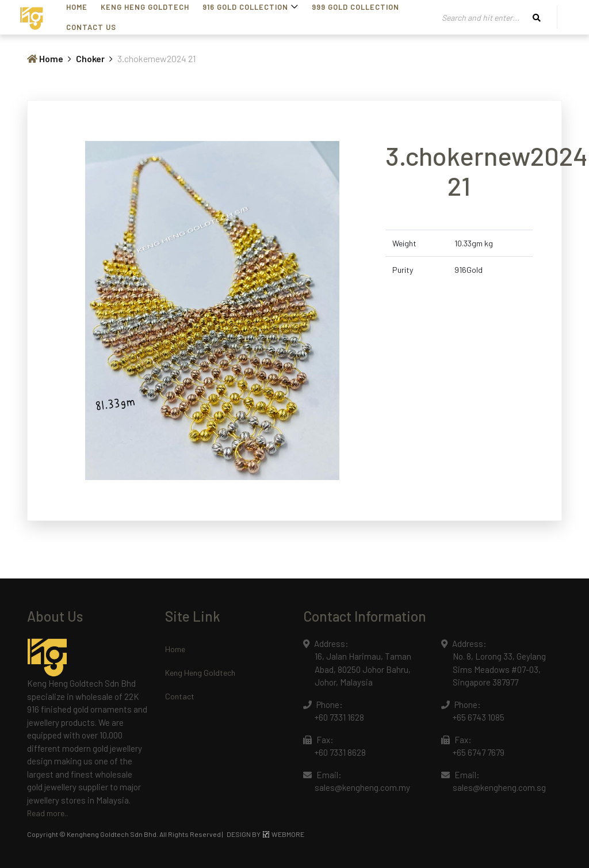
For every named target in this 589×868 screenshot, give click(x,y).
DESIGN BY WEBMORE (265, 834)
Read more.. (47, 813)
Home (45, 58)
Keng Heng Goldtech (200, 673)
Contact (180, 696)
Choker (90, 58)
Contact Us (91, 27)
